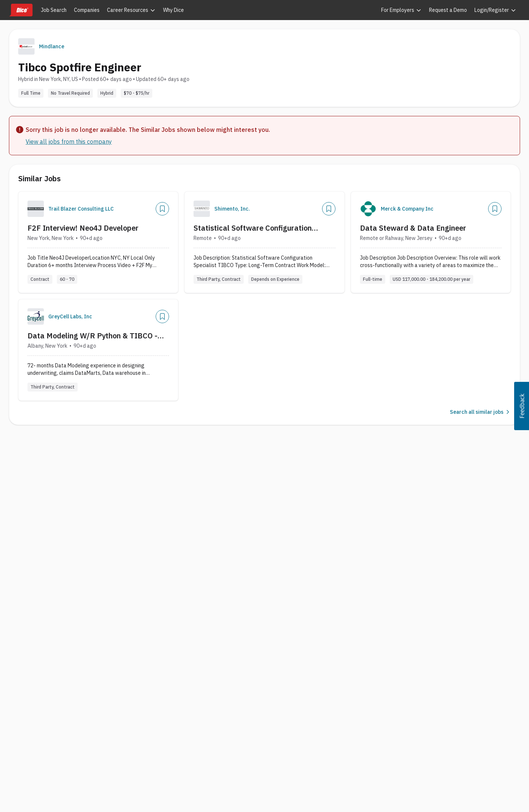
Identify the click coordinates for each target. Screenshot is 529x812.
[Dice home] (21, 10)
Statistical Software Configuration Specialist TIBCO (253, 228)
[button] (522, 406)
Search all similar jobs (480, 412)
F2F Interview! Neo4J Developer (83, 228)
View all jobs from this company (69, 142)
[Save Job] (162, 209)
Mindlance (52, 46)
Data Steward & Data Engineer (413, 228)
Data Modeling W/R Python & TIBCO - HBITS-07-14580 (93, 336)
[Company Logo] (36, 209)
